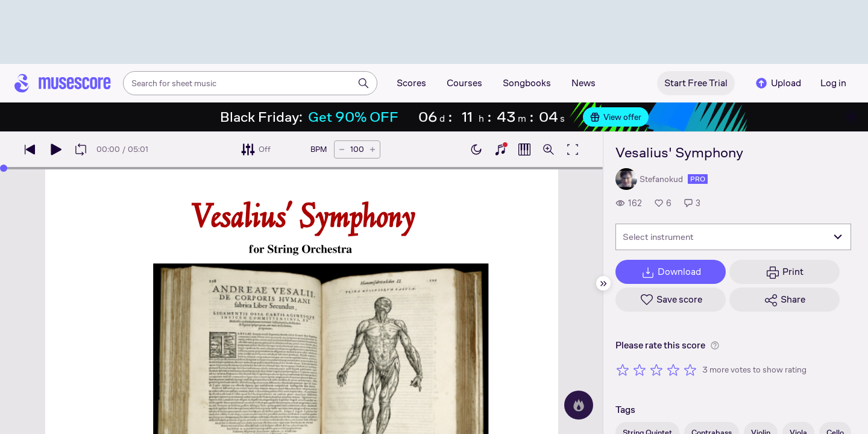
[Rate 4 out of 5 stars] (673, 370)
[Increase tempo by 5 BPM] (373, 149)
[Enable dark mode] (476, 149)
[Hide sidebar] (603, 283)
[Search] (363, 83)
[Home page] (63, 83)
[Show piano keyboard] (500, 149)
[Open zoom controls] (549, 149)
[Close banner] (851, 117)
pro (698, 179)
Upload (778, 83)
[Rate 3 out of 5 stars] (656, 370)
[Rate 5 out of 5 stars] (690, 370)
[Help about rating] (715, 345)
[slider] (4, 168)
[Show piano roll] (524, 149)
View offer (616, 117)
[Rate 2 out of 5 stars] (640, 370)
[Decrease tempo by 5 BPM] (342, 149)
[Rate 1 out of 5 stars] (623, 370)
